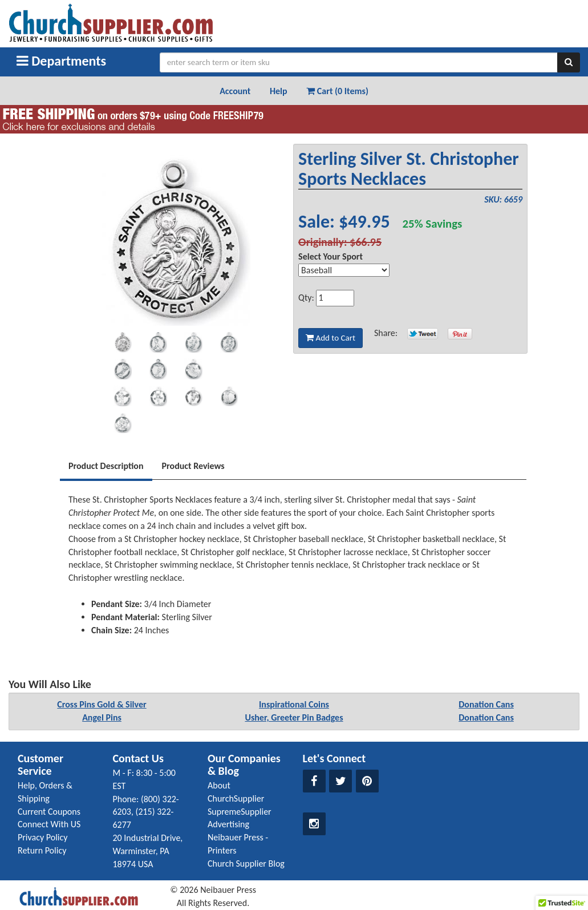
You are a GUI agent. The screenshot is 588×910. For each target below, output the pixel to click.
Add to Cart (331, 338)
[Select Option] (344, 270)
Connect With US (49, 824)
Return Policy (42, 850)
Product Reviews (193, 466)
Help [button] (279, 91)
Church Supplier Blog (246, 864)
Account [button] (235, 91)
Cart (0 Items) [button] (337, 91)
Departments (61, 61)
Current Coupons (49, 812)
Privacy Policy (43, 837)
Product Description (106, 466)
